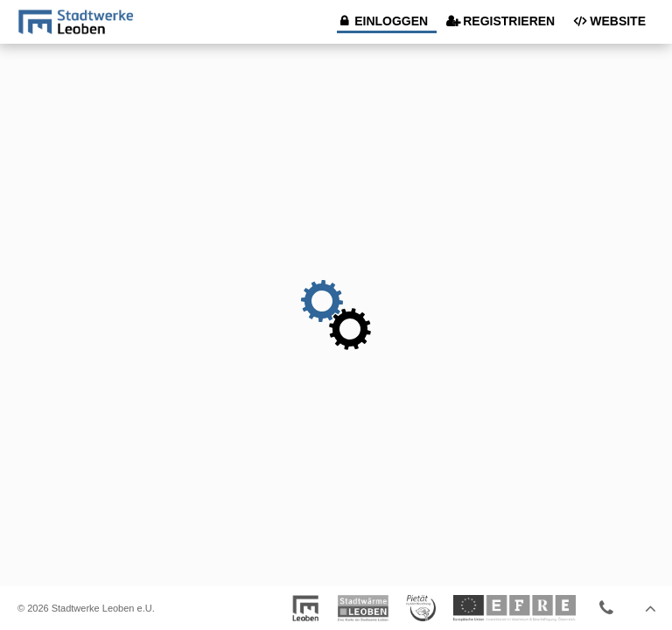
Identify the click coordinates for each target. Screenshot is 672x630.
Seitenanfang (650, 608)
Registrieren (509, 21)
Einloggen (391, 21)
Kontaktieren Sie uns (606, 608)
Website (618, 21)
